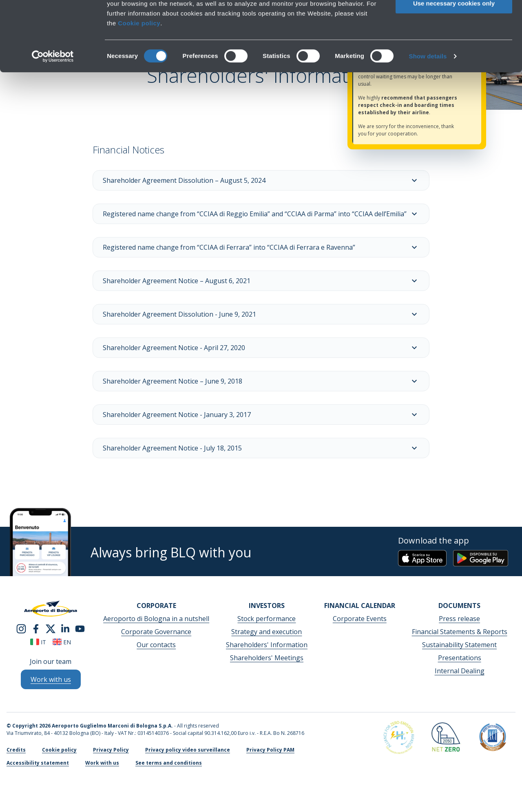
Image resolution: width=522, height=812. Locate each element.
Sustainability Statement (459, 645)
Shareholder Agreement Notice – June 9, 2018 (261, 381)
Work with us (102, 763)
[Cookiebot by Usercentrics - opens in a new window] (53, 122)
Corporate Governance (156, 632)
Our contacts (156, 645)
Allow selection (454, 44)
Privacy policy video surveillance (188, 750)
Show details (428, 121)
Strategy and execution (267, 632)
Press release (459, 619)
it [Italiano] (38, 642)
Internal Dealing (460, 671)
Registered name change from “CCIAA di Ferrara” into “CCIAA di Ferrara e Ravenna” (261, 247)
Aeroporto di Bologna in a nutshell (156, 619)
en (62, 642)
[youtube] (80, 628)
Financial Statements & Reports (460, 632)
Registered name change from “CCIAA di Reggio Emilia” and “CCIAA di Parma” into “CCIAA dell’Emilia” (261, 214)
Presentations (460, 658)
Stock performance (267, 619)
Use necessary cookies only (454, 68)
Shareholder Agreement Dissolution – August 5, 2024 (261, 180)
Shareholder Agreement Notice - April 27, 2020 (261, 348)
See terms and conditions (169, 763)
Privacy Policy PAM (270, 750)
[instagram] (21, 628)
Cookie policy (139, 88)
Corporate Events (360, 619)
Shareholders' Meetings (267, 658)
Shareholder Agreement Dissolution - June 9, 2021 (261, 314)
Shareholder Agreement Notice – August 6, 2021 (261, 281)
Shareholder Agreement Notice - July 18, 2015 (261, 448)
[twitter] (51, 628)
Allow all (454, 20)
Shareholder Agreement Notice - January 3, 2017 (261, 415)
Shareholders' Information (267, 645)
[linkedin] (65, 628)
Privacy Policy (111, 750)
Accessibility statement (38, 763)
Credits (16, 750)
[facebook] (36, 628)
